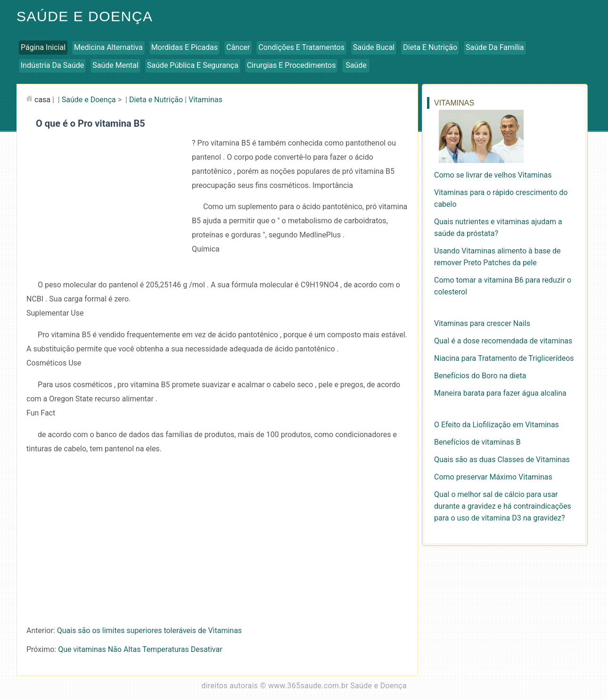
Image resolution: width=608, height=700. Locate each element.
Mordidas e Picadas (185, 47)
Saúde (356, 65)
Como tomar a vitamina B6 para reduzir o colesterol (503, 286)
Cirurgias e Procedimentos (292, 65)
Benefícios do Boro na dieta (480, 376)
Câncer (238, 47)
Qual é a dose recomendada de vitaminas (503, 341)
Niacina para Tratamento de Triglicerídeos (504, 358)
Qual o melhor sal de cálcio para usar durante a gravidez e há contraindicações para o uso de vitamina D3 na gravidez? (503, 506)
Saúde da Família (495, 47)
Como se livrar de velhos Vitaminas (493, 175)
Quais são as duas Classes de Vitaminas (502, 460)
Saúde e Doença (85, 16)
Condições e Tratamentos (301, 47)
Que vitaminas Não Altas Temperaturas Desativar (140, 649)
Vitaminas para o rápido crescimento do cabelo (501, 198)
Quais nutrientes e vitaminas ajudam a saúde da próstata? (498, 228)
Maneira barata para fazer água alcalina (500, 393)
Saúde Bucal (374, 47)
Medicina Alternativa (108, 47)
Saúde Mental (115, 65)
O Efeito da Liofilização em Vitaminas (497, 425)
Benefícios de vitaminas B (477, 442)
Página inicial (43, 47)
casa (42, 100)
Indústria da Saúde (52, 65)
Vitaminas (205, 100)
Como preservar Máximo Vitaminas (493, 477)
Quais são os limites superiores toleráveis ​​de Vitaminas (149, 631)
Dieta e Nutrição (430, 47)
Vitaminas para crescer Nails (482, 323)
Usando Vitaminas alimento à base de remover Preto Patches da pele (497, 257)
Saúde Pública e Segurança (193, 65)
